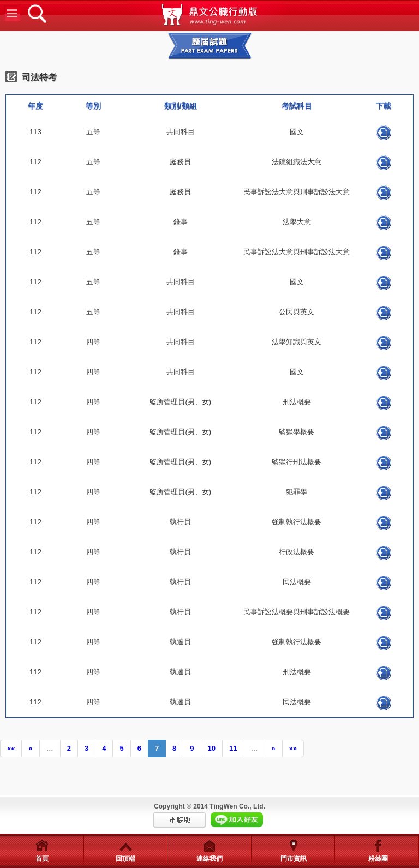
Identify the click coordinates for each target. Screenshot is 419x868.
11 (233, 748)
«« (11, 748)
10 (212, 748)
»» (293, 748)
